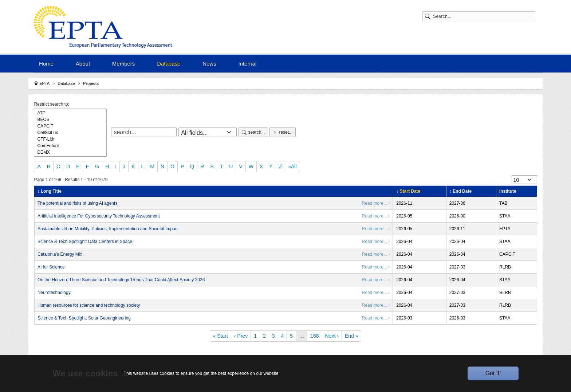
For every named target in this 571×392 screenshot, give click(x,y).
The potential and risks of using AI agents (77, 203)
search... (253, 132)
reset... (283, 132)
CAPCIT (70, 126)
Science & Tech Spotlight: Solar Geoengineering (84, 318)
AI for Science (51, 267)
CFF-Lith (70, 139)
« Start (220, 336)
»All (292, 166)
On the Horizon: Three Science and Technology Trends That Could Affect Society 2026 (121, 280)
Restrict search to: (52, 104)
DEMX (70, 152)
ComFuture (70, 146)
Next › (332, 336)
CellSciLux (70, 133)
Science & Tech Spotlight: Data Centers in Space (85, 242)
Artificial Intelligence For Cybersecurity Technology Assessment (99, 216)
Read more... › (376, 203)
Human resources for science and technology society (89, 305)
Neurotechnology (54, 293)
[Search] (483, 16)
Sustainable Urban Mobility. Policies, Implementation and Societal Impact (108, 229)
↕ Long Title (49, 191)
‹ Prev (241, 336)
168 (314, 336)
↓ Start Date (408, 191)
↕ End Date (460, 191)
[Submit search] (429, 16)
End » (352, 336)
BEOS (70, 119)
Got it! (493, 373)
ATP (70, 113)
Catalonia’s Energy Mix (60, 254)
